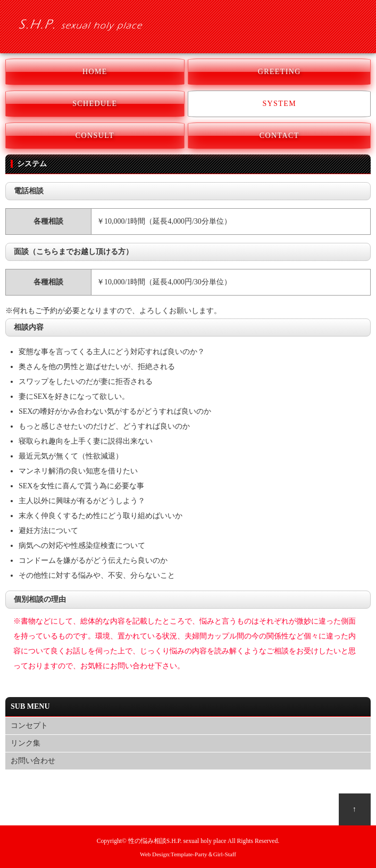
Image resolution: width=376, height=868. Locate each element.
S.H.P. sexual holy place (197, 841)
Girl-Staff (225, 854)
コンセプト (29, 726)
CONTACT (279, 136)
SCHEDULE (95, 104)
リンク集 (26, 743)
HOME (95, 72)
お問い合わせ (33, 761)
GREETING (279, 72)
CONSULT (95, 136)
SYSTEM (279, 104)
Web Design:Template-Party (174, 854)
